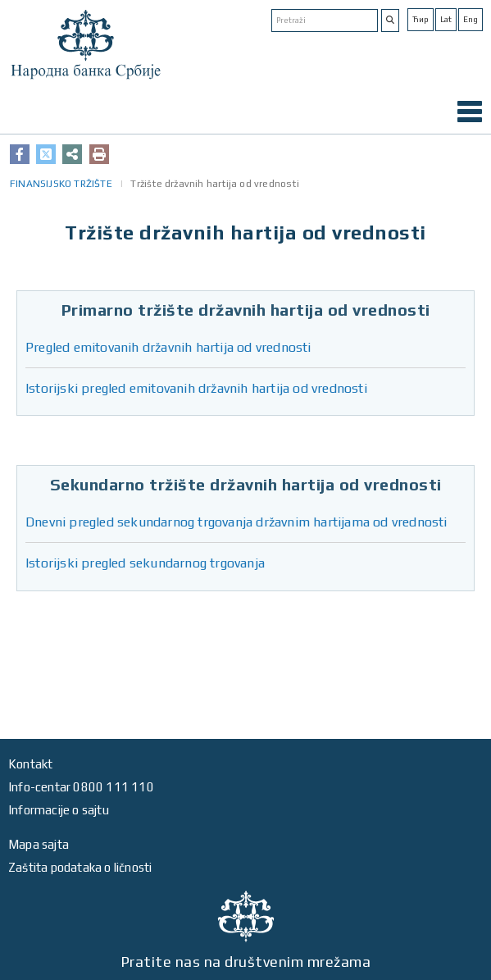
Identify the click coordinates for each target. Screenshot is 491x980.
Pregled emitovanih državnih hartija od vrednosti (168, 347)
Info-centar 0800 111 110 (81, 787)
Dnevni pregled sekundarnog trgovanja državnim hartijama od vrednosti (236, 522)
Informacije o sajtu (59, 810)
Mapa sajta (39, 844)
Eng (471, 19)
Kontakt (30, 764)
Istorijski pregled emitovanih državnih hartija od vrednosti (196, 388)
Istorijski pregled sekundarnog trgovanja (145, 563)
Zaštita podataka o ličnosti (80, 867)
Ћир (421, 19)
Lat (446, 19)
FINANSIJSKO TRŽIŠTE (61, 184)
